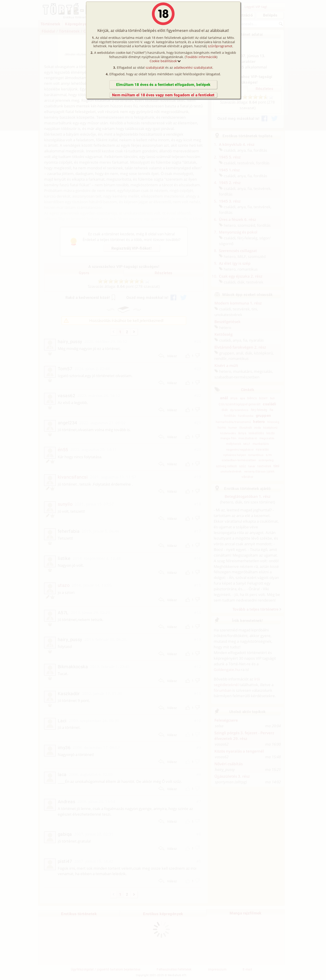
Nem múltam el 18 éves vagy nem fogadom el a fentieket (163, 95)
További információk (201, 57)
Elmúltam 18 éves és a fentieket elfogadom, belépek (163, 85)
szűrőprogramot (220, 46)
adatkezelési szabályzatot (193, 67)
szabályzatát (155, 67)
